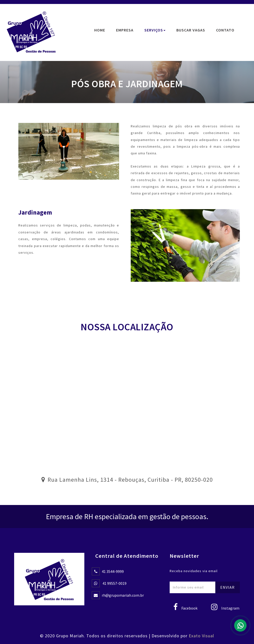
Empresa (125, 30)
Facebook (185, 608)
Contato (225, 30)
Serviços (155, 30)
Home (100, 30)
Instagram (225, 608)
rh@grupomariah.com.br (123, 595)
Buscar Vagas (191, 30)
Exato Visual (201, 636)
